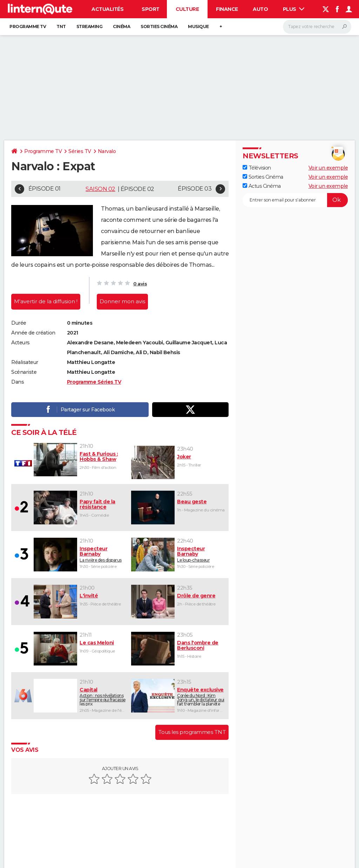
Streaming (90, 26)
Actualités (107, 9)
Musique (198, 26)
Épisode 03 (195, 189)
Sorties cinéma (159, 26)
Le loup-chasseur (201, 554)
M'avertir (46, 301)
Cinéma (121, 26)
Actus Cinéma (262, 186)
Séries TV (80, 151)
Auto (260, 9)
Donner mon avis (122, 301)
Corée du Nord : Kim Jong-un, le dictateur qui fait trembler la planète (201, 697)
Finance (227, 9)
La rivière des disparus (103, 554)
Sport (151, 9)
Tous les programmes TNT (192, 732)
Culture (187, 9)
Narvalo (107, 151)
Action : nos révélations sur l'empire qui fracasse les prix (103, 697)
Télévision (257, 168)
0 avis (140, 284)
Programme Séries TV (94, 382)
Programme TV (28, 26)
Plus (294, 9)
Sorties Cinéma (263, 177)
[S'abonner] (295, 200)
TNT (61, 26)
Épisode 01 (45, 189)
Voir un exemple (328, 168)
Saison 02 (100, 189)
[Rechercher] (317, 27)
